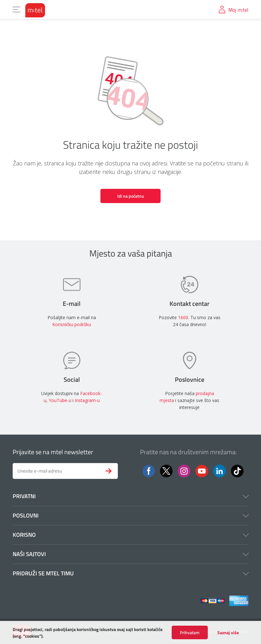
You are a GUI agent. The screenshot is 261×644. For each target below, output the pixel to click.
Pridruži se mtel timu (130, 573)
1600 (183, 317)
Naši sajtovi (130, 554)
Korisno (130, 535)
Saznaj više (228, 635)
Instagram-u (87, 400)
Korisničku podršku (72, 324)
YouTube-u (60, 400)
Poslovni (130, 515)
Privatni (130, 496)
